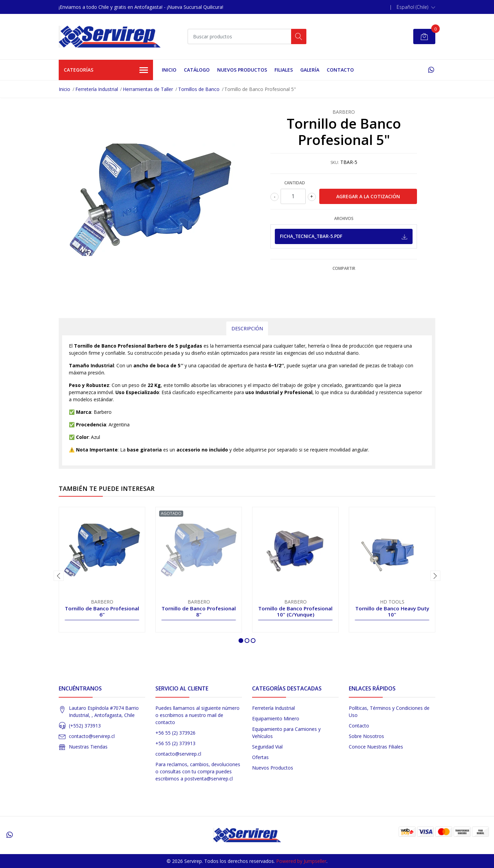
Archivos (344, 218)
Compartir (344, 268)
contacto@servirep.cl (92, 736)
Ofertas (260, 757)
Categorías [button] (106, 70)
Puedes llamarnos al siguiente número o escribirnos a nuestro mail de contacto (197, 715)
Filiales (284, 70)
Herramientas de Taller (148, 89)
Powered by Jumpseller (301, 861)
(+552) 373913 (85, 726)
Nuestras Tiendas (88, 747)
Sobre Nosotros (366, 736)
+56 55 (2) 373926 (175, 733)
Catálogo (197, 70)
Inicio (169, 70)
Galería (310, 70)
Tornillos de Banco (199, 89)
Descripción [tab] (247, 328)
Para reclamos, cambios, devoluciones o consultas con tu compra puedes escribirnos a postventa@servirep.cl (198, 771)
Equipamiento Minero (276, 718)
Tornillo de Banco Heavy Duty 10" (392, 611)
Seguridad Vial (267, 747)
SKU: (335, 162)
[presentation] (59, 576)
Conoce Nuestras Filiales (376, 747)
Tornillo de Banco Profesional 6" (102, 611)
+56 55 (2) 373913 (175, 743)
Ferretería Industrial (97, 89)
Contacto (340, 70)
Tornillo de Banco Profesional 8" (199, 611)
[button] (416, 7)
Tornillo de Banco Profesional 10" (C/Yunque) (295, 611)
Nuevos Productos (242, 70)
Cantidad (295, 183)
